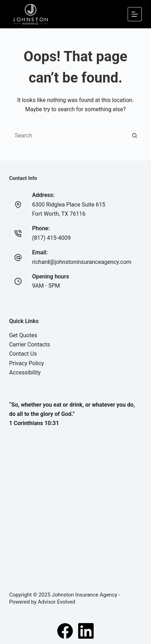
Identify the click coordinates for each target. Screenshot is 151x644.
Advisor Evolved (57, 602)
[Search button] (135, 136)
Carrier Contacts (30, 344)
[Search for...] (69, 136)
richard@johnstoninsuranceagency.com (82, 262)
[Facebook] (65, 631)
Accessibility (25, 372)
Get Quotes (23, 335)
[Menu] (135, 14)
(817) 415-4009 (51, 238)
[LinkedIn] (86, 631)
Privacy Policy (27, 363)
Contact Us (23, 354)
